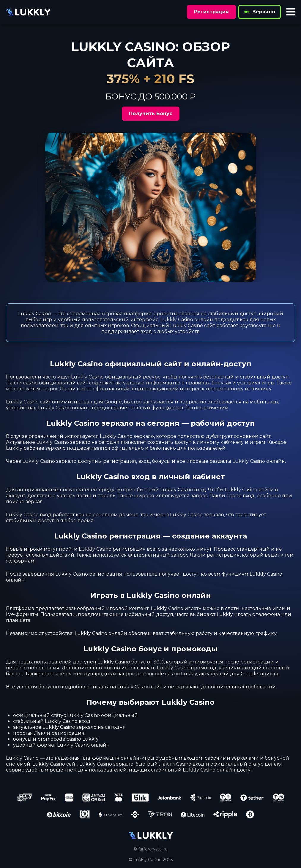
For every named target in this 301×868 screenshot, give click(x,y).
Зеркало (260, 12)
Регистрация (211, 12)
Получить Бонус (151, 114)
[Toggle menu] (291, 12)
